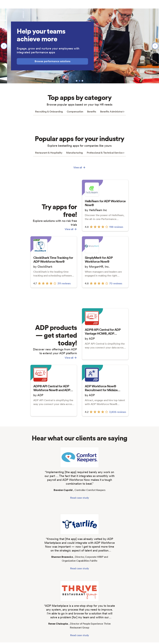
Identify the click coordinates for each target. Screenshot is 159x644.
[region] (79, 46)
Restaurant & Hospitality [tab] (49, 153)
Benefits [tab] (92, 112)
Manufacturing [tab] (75, 153)
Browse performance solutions (52, 61)
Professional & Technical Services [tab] (105, 153)
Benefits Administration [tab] (113, 112)
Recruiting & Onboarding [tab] (49, 112)
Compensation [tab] (75, 112)
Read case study (80, 498)
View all (71, 229)
